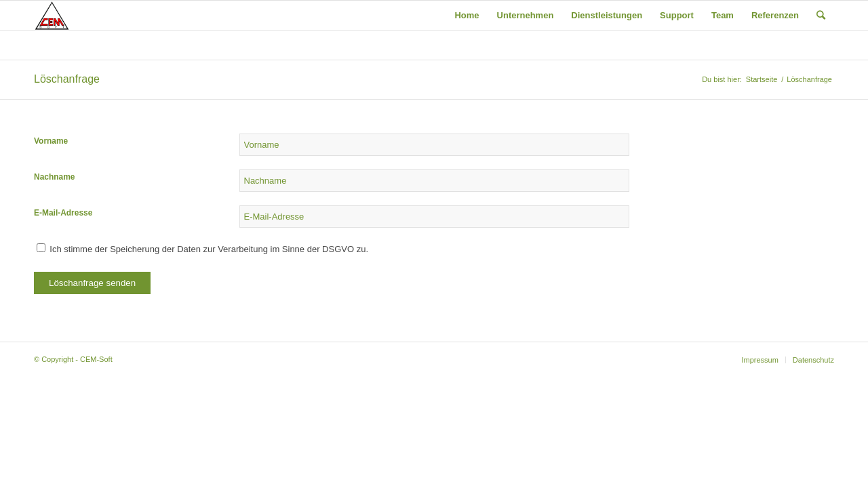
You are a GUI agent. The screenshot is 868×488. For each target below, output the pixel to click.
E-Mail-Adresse (63, 213)
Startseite (762, 79)
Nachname (54, 177)
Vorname (51, 141)
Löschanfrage (67, 79)
